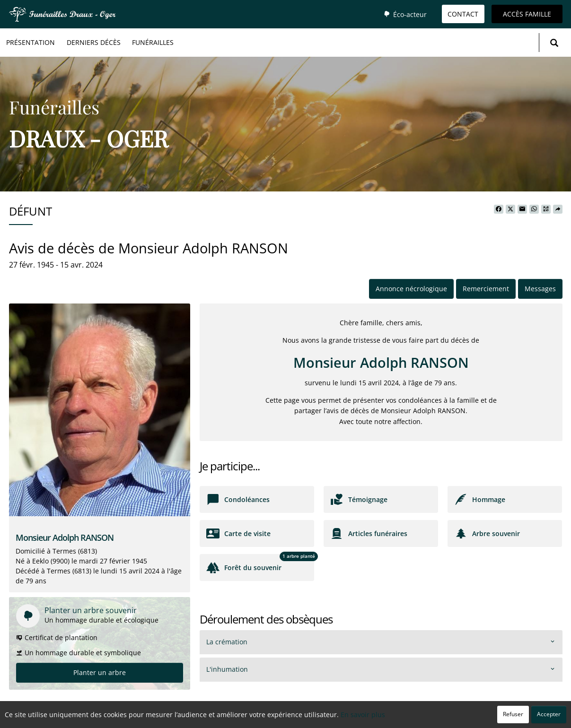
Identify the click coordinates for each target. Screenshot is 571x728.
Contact (463, 14)
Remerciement (486, 289)
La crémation (227, 642)
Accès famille (527, 14)
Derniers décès (94, 42)
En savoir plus (363, 715)
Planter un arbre (100, 672)
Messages (540, 289)
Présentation (31, 42)
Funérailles (153, 42)
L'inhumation (227, 669)
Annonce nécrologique (411, 289)
